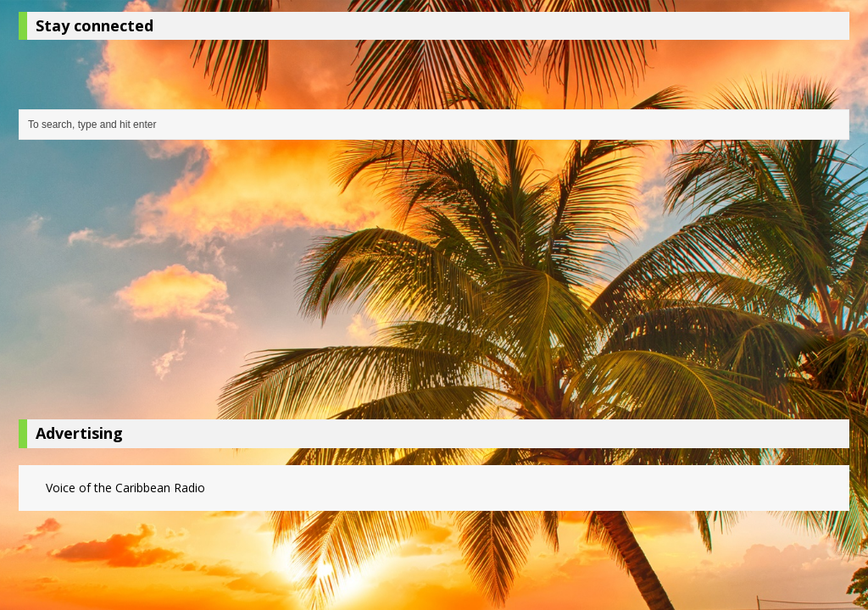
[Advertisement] (434, 284)
